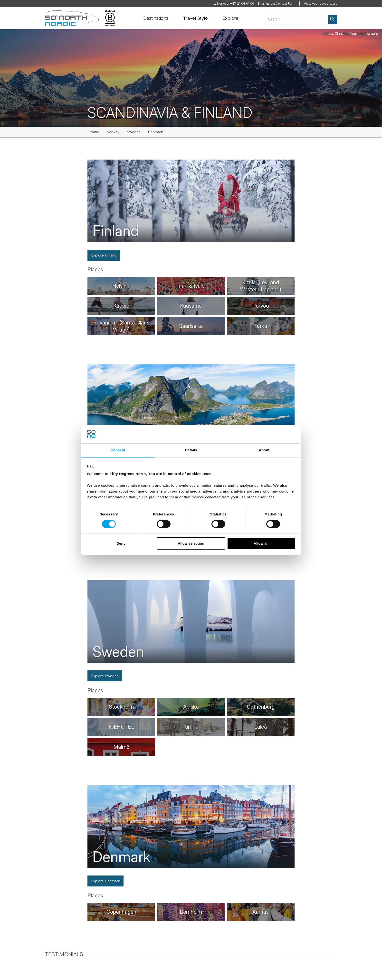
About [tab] (264, 450)
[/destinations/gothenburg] (261, 707)
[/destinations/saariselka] (191, 326)
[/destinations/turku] (261, 326)
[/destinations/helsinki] (121, 286)
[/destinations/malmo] (121, 747)
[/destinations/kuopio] (121, 306)
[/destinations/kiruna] (191, 727)
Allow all (261, 543)
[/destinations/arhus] (261, 912)
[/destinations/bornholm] (191, 912)
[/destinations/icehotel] (121, 727)
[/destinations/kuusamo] (191, 306)
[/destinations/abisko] (191, 707)
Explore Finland (104, 255)
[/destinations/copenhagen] (121, 912)
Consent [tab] (118, 450)
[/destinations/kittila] (261, 286)
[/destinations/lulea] (261, 727)
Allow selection (191, 543)
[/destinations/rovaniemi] (121, 326)
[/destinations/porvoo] (261, 306)
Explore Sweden (105, 676)
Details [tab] (191, 450)
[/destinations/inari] (191, 286)
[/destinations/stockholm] (121, 707)
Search (333, 19)
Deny (121, 543)
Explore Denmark (105, 881)
